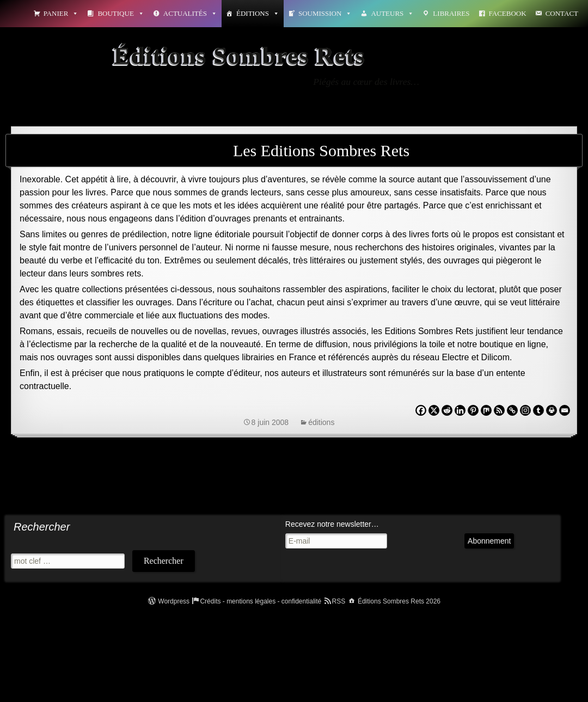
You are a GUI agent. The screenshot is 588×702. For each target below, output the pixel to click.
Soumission (325, 13)
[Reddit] (447, 410)
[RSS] (499, 410)
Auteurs (392, 13)
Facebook (508, 13)
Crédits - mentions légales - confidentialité (261, 601)
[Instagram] (525, 410)
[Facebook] (421, 410)
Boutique (121, 13)
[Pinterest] (473, 410)
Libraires (451, 13)
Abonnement (489, 541)
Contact (562, 13)
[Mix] (486, 410)
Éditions (258, 13)
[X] (434, 410)
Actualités (190, 13)
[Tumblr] (538, 410)
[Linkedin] (460, 410)
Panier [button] (61, 13)
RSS (339, 601)
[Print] (552, 410)
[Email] (565, 410)
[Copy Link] (512, 410)
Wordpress (174, 601)
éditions (321, 422)
